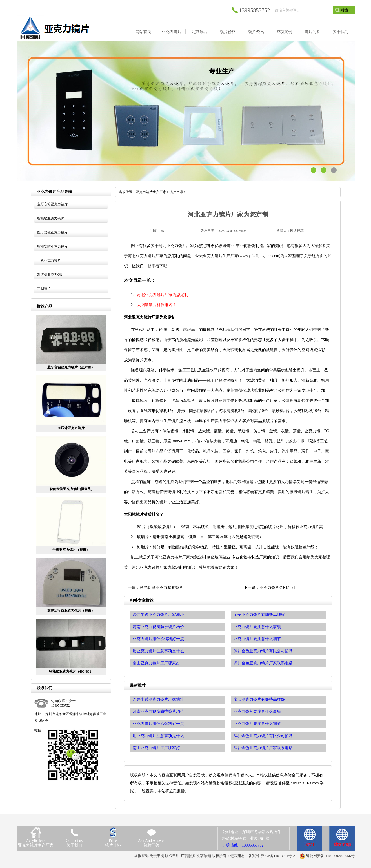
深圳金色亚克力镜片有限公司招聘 (263, 736)
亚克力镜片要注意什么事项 (257, 712)
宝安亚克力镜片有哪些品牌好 (259, 699)
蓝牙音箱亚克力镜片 (52, 204)
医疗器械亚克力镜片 (52, 232)
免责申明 (157, 856)
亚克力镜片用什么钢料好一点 (158, 724)
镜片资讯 (176, 192)
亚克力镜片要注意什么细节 (257, 724)
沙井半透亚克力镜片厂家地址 (158, 699)
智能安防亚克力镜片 (52, 246)
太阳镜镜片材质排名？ (157, 305)
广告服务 (188, 856)
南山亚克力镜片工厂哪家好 (156, 748)
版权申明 (172, 856)
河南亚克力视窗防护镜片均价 (158, 712)
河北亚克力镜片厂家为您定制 (163, 295)
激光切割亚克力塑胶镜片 (161, 588)
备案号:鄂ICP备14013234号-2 (272, 856)
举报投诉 (141, 856)
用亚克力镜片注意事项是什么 (158, 736)
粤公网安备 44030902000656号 (330, 856)
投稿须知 (204, 856)
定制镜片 (44, 289)
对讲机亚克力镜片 (51, 275)
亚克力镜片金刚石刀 (277, 588)
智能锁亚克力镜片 (51, 218)
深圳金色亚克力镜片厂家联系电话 (263, 748)
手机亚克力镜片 (49, 261)
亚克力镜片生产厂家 (151, 192)
